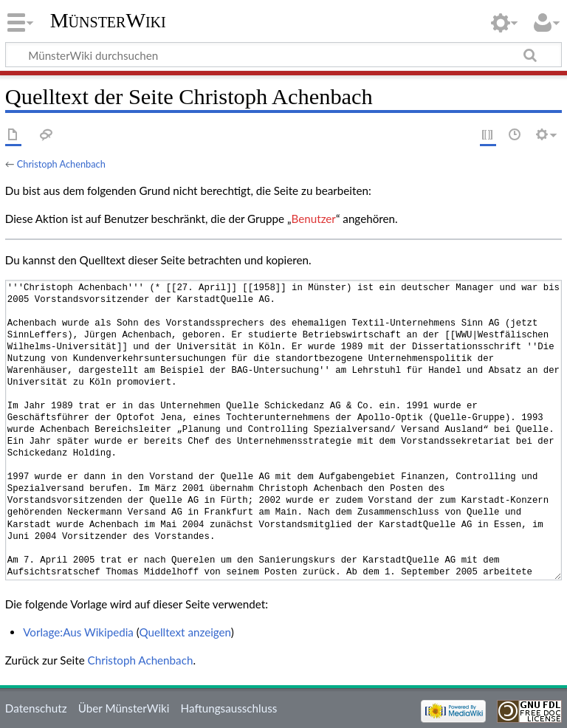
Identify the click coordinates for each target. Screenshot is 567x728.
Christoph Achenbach (61, 164)
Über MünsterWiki (124, 708)
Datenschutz (36, 708)
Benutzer (314, 219)
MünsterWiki (108, 20)
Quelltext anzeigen (185, 632)
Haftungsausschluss (229, 708)
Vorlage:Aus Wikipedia (78, 632)
